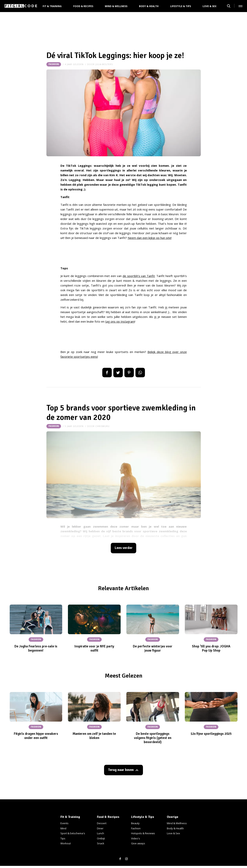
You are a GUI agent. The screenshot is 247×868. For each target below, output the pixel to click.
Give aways (138, 843)
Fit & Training (52, 6)
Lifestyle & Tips (181, 6)
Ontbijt (101, 838)
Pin (129, 373)
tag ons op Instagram (120, 321)
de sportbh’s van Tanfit (139, 276)
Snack (101, 843)
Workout (66, 843)
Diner (100, 828)
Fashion (54, 64)
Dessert (102, 823)
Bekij (151, 352)
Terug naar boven (121, 770)
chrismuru (102, 426)
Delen (107, 373)
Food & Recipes (83, 6)
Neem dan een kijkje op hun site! (150, 238)
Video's (136, 838)
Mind (63, 828)
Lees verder (124, 548)
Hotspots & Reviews (143, 833)
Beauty (135, 823)
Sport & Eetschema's (73, 833)
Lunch (100, 833)
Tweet (118, 373)
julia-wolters (104, 64)
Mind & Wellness (116, 6)
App (140, 373)
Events (64, 823)
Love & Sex (209, 6)
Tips (63, 838)
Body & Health (149, 6)
